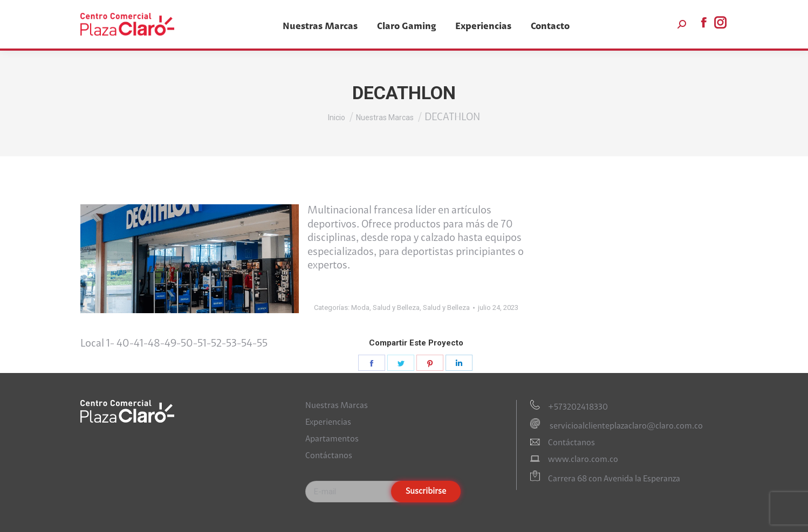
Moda (360, 308)
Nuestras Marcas (337, 406)
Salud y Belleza (396, 308)
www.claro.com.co (583, 460)
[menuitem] (320, 27)
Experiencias (328, 423)
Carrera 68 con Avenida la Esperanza (614, 479)
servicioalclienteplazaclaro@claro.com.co (625, 426)
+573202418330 (578, 407)
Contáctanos (329, 456)
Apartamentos (332, 439)
